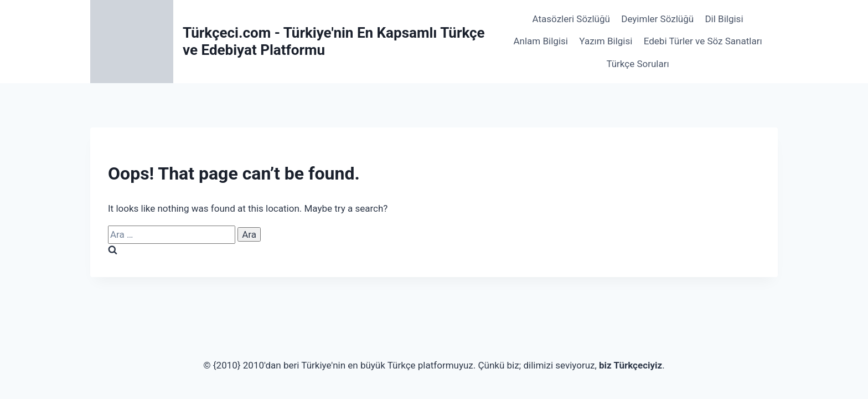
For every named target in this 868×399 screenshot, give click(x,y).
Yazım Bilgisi (606, 41)
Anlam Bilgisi (541, 41)
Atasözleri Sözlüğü (571, 19)
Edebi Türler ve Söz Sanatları (703, 41)
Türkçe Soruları (637, 64)
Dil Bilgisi (724, 19)
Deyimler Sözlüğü (657, 19)
